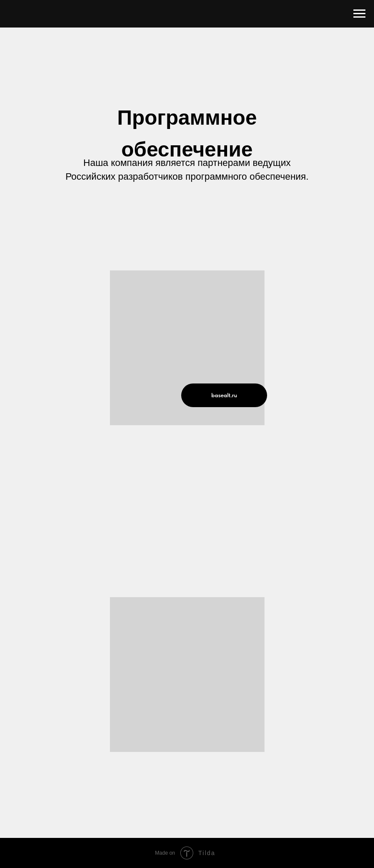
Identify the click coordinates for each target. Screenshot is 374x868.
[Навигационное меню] (359, 14)
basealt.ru (224, 395)
